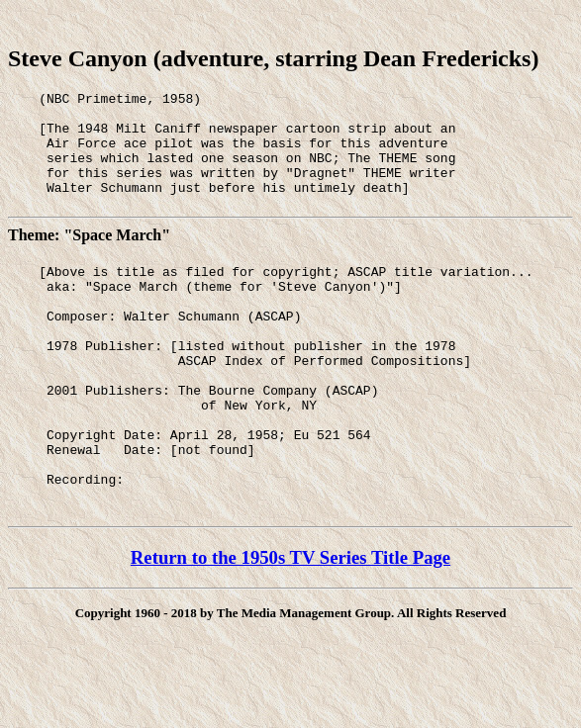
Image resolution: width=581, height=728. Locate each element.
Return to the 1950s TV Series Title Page (290, 623)
